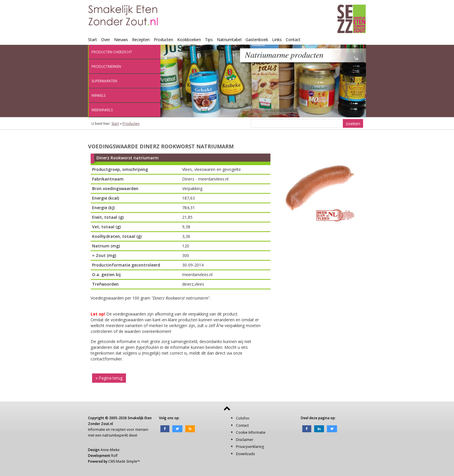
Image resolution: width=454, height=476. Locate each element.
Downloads (245, 454)
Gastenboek (257, 40)
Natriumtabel (229, 40)
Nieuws (121, 40)
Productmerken (106, 66)
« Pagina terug (109, 378)
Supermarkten (104, 81)
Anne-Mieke (110, 450)
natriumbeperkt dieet (120, 435)
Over (106, 40)
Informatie (97, 430)
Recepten (141, 40)
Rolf (114, 456)
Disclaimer (245, 440)
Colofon (243, 418)
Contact (293, 40)
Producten (163, 40)
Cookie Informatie (251, 432)
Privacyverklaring (250, 447)
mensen (142, 430)
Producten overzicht (112, 52)
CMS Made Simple (123, 461)
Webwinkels (102, 110)
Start (93, 40)
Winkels (98, 95)
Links (277, 40)
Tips (209, 40)
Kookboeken (189, 40)
